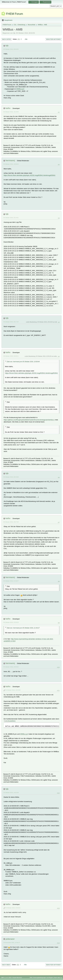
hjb (7, 46)
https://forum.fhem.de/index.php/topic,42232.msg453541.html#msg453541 (29, 175)
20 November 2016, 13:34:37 (12, 943)
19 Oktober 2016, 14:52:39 (11, 793)
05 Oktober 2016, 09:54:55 (11, 49)
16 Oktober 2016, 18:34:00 (13, 690)
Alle (26, 39)
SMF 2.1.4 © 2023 (6, 978)
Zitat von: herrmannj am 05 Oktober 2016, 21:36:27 (23, 628)
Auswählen (11, 721)
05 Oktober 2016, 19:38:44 (11, 164)
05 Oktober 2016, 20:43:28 (11, 477)
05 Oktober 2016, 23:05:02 (11, 667)
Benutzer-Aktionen (53, 39)
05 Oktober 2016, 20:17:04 (11, 322)
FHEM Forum (14, 14)
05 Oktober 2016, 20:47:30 (11, 522)
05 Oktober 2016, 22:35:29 (11, 622)
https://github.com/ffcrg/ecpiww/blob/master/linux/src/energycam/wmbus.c (29, 420)
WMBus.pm (20, 89)
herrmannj (10, 161)
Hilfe (31, 978)
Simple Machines (17, 978)
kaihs (8, 108)
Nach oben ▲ (58, 978)
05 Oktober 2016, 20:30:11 (11, 356)
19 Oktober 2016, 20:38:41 (13, 908)
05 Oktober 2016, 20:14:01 (11, 218)
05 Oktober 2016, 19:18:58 (11, 112)
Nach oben (6, 965)
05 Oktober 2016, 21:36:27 (11, 581)
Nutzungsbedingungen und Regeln (43, 978)
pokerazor (10, 939)
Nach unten (6, 39)
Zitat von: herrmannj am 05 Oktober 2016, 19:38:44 (23, 362)
